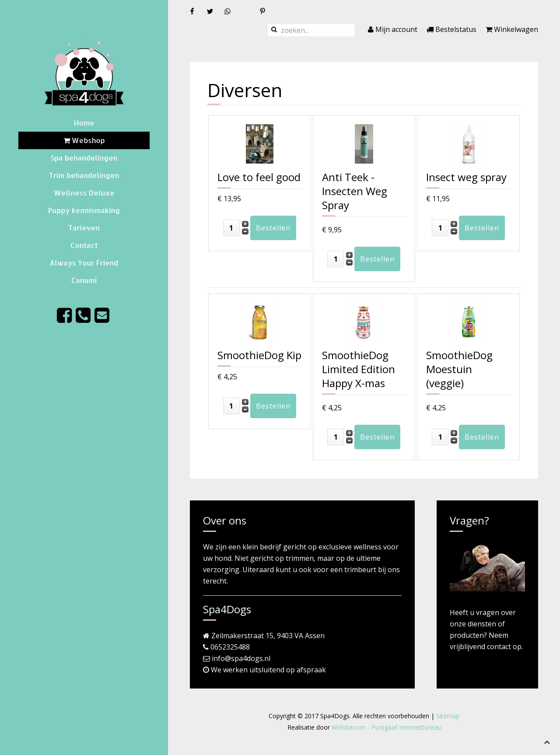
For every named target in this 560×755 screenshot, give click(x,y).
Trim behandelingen (84, 175)
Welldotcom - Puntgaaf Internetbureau (386, 727)
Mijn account (393, 29)
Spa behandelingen (84, 158)
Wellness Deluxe (84, 193)
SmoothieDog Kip (259, 355)
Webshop (84, 140)
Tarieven (84, 228)
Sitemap (448, 716)
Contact (84, 245)
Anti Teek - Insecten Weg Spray (355, 191)
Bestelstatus (451, 29)
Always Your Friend (84, 263)
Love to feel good (259, 177)
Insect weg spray (466, 177)
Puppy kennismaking (84, 210)
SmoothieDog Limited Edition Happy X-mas (359, 369)
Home (84, 123)
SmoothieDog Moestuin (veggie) (459, 369)
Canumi (84, 280)
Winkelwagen (512, 29)
